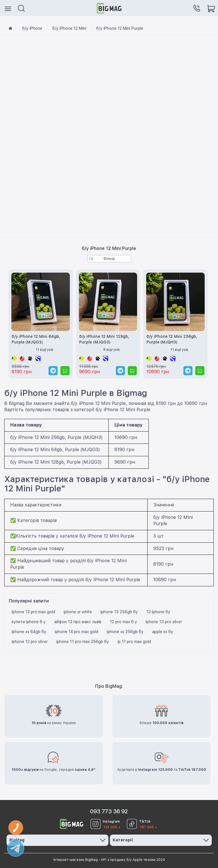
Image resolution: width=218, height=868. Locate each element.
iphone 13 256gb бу (119, 612)
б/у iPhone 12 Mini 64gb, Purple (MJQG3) (36, 339)
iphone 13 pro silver (164, 622)
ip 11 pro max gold (134, 642)
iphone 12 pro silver (30, 642)
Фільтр (102, 259)
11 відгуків (45, 350)
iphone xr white (78, 612)
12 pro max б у (123, 622)
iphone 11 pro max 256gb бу (83, 642)
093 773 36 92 (109, 811)
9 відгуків (112, 350)
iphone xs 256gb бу (125, 632)
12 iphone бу (158, 612)
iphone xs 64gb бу (29, 632)
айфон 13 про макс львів (78, 622)
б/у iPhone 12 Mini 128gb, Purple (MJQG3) (104, 339)
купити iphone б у (29, 622)
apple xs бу (163, 632)
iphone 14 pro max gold (76, 632)
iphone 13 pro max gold (33, 612)
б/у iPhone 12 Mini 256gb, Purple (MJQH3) (172, 339)
